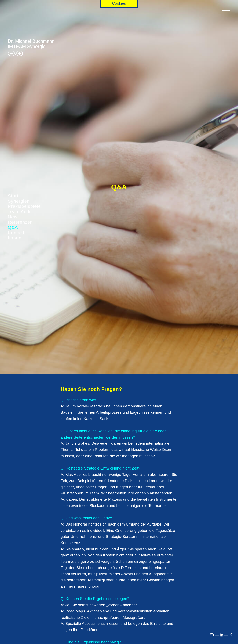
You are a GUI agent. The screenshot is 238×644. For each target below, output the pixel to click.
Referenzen (20, 222)
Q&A (13, 227)
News (14, 217)
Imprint (15, 238)
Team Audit (20, 212)
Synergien (19, 201)
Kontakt (16, 233)
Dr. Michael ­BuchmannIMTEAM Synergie (31, 48)
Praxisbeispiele (24, 206)
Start (13, 196)
